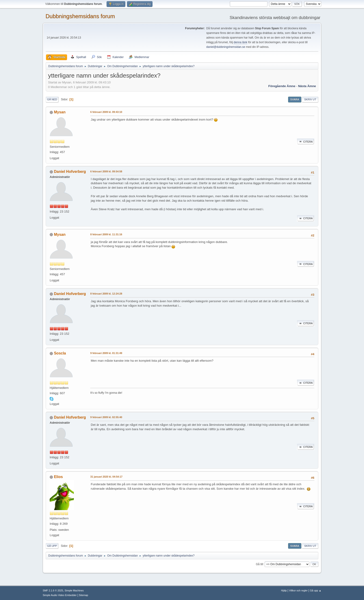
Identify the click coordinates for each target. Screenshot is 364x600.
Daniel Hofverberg (70, 172)
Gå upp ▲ (316, 590)
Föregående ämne (282, 86)
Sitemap (84, 595)
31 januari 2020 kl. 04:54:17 (106, 477)
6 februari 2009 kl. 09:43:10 (106, 112)
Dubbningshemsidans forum (80, 16)
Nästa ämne (307, 86)
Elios (58, 477)
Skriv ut (310, 99)
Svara (295, 99)
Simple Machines (74, 590)
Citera (306, 142)
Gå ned (52, 99)
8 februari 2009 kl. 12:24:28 (106, 294)
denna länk (240, 42)
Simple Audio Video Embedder (60, 595)
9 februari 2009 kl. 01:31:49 (106, 353)
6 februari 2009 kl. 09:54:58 (106, 171)
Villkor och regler (298, 590)
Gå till (259, 564)
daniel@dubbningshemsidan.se (226, 47)
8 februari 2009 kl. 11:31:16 (106, 234)
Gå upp (52, 546)
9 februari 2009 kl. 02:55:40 (106, 417)
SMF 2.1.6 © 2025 (53, 590)
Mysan (60, 112)
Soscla (60, 353)
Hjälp (284, 590)
